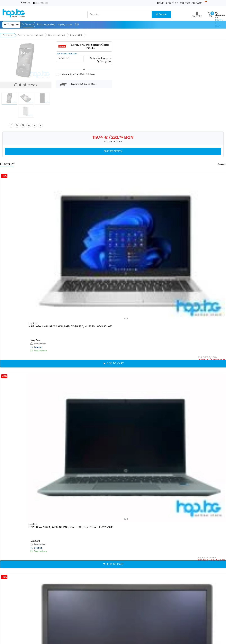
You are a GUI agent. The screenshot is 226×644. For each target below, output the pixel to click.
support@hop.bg (41, 3)
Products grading (46, 25)
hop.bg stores (65, 25)
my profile (197, 14)
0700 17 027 (27, 3)
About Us (185, 3)
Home (160, 3)
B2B (77, 25)
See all (222, 165)
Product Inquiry (100, 58)
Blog (168, 3)
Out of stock (113, 151)
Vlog (175, 3)
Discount (28, 24)
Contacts (197, 3)
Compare (104, 62)
